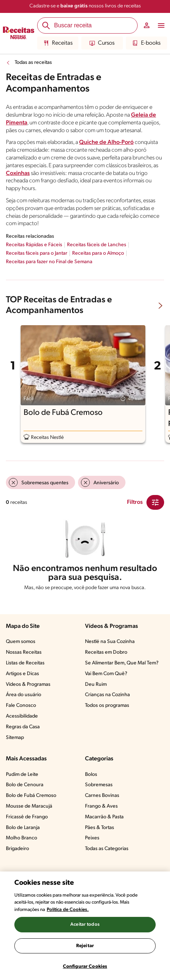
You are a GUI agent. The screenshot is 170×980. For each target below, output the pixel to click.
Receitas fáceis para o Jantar (37, 253)
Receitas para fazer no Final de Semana (49, 262)
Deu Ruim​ (96, 685)
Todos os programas (107, 706)
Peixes (92, 838)
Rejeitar (85, 946)
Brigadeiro (17, 849)
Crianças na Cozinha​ (107, 695)
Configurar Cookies (85, 967)
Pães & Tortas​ (100, 828)
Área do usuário (24, 695)
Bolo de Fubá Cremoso (31, 796)
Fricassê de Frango (27, 817)
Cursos (102, 43)
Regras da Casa (23, 727)
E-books (146, 43)
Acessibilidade (22, 716)
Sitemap (15, 738)
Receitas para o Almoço (98, 253)
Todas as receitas (33, 63)
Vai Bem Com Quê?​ (106, 674)
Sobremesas (99, 785)
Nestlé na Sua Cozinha (110, 642)
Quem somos (21, 642)
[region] (85, 926)
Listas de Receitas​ (25, 663)
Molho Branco (22, 838)
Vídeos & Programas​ (28, 685)
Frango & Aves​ (101, 806)
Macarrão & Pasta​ (104, 817)
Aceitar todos (85, 924)
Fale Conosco (21, 706)
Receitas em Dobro (106, 652)
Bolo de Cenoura (25, 785)
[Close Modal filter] (155, 502)
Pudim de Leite (22, 775)
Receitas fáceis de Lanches (97, 245)
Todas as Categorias (107, 849)
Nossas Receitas (24, 652)
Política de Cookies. (68, 910)
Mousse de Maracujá (29, 806)
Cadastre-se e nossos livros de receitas (85, 6)
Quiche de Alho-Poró (106, 142)
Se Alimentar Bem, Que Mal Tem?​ (122, 663)
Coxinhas (18, 173)
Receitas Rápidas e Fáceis (34, 245)
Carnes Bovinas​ (102, 796)
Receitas (58, 43)
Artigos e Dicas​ (22, 674)
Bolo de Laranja (23, 828)
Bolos (91, 775)
